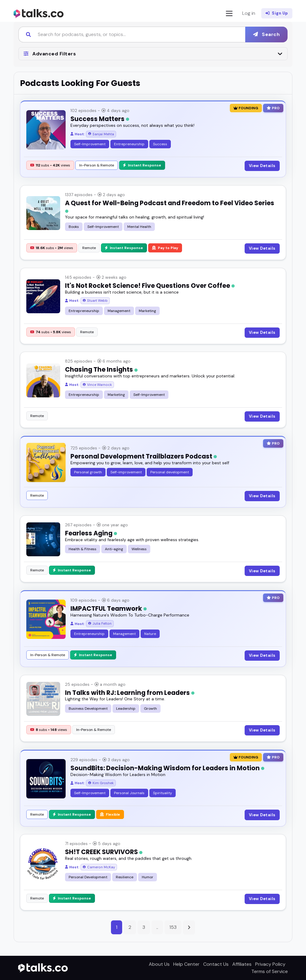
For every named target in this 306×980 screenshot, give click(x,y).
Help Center (186, 964)
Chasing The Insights (101, 369)
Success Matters (100, 119)
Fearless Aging (91, 533)
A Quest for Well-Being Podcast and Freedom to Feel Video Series (170, 206)
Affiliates (242, 964)
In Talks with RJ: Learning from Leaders (130, 693)
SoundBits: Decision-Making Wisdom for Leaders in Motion (167, 768)
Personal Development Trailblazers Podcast (144, 456)
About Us (159, 964)
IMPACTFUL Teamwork (109, 608)
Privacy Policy (270, 964)
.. (157, 927)
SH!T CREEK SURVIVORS (104, 852)
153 (173, 927)
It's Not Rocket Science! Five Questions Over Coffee (150, 286)
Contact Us (216, 964)
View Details (262, 166)
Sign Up (277, 13)
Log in (249, 13)
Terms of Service (270, 971)
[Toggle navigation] (229, 13)
